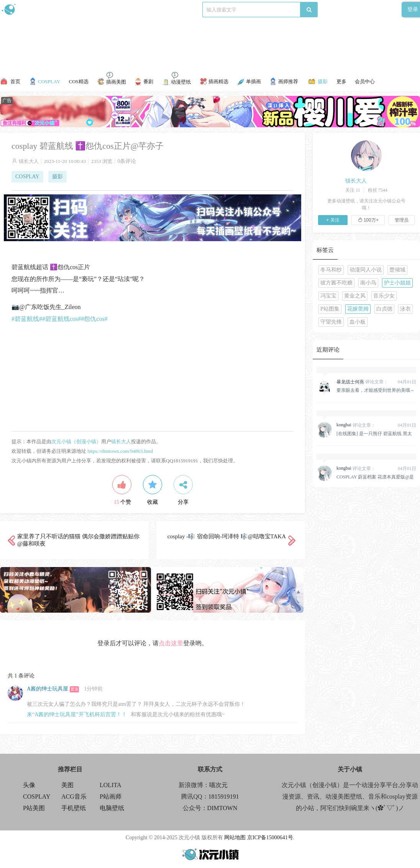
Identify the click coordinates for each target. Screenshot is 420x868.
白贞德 (384, 309)
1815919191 (224, 796)
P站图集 (330, 309)
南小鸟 (368, 283)
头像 (29, 785)
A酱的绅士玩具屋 (48, 689)
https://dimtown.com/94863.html (120, 451)
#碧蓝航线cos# (62, 319)
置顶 (74, 689)
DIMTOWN (222, 808)
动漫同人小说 (366, 270)
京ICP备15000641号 (270, 838)
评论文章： (362, 382)
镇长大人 (29, 161)
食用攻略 (106, 9)
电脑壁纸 (112, 808)
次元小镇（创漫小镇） (76, 441)
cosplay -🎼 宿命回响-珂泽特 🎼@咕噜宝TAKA (227, 536)
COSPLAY (27, 177)
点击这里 (171, 643)
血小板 (358, 322)
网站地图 (235, 838)
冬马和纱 (331, 270)
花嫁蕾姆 (358, 309)
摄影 (57, 177)
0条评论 (127, 161)
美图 (67, 785)
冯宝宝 (328, 296)
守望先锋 (331, 322)
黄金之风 (355, 296)
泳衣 (405, 309)
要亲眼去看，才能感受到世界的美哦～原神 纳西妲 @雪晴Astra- (376, 390)
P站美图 (34, 808)
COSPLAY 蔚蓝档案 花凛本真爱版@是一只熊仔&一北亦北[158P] (375, 477)
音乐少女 (384, 296)
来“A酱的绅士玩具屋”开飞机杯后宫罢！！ (77, 714)
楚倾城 (397, 270)
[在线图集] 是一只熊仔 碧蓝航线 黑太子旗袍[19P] (374, 434)
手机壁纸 (74, 808)
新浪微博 (80, 9)
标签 (154, 9)
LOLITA (110, 785)
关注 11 (353, 190)
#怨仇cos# (94, 319)
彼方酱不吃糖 (336, 283)
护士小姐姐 (397, 283)
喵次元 (218, 785)
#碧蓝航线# (27, 319)
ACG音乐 (74, 796)
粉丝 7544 (378, 190)
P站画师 (111, 796)
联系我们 (133, 9)
